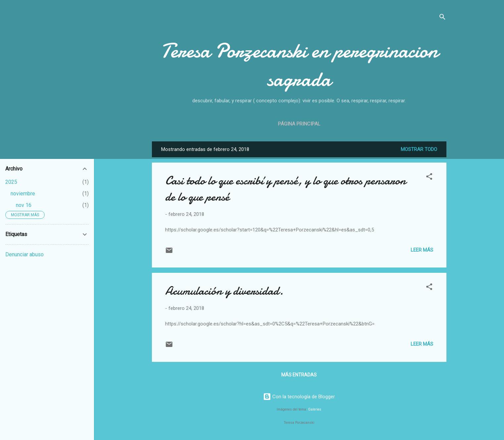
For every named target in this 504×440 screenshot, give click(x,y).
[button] (429, 178)
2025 (11, 182)
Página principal (299, 124)
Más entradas (299, 375)
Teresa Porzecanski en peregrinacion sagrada (299, 65)
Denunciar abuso (24, 254)
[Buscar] (442, 18)
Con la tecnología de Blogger (299, 397)
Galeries (315, 409)
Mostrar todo (419, 149)
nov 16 (24, 205)
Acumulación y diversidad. (224, 291)
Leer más (422, 250)
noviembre (23, 194)
